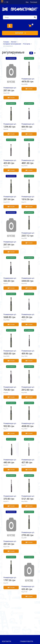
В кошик (11, 98)
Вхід (27, 2)
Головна (6, 42)
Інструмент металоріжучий (12, 44)
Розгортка (27, 44)
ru (7, 2)
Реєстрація (34, 2)
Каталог (21, 33)
